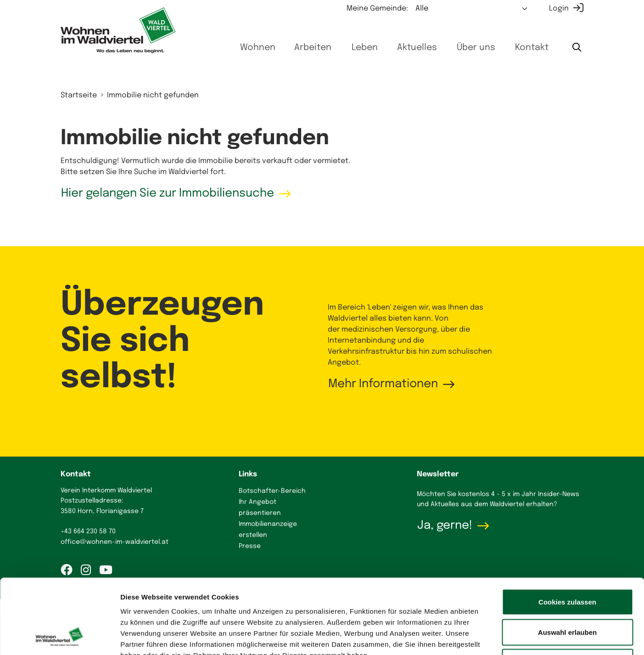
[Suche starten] (577, 48)
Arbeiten (313, 48)
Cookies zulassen (567, 534)
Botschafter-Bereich (272, 491)
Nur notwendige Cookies (567, 595)
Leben (365, 48)
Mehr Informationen (383, 384)
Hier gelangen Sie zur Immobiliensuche (168, 193)
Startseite (79, 95)
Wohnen (258, 48)
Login (559, 8)
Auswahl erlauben (567, 565)
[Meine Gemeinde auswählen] (472, 9)
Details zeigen (488, 637)
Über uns (476, 48)
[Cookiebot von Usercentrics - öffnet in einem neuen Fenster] (59, 637)
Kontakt (532, 48)
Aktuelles (417, 48)
